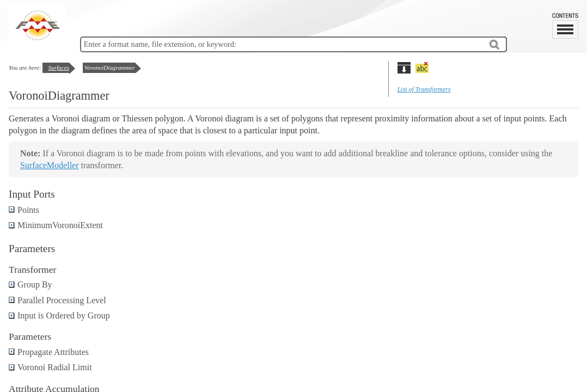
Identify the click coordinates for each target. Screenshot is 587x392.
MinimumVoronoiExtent (56, 225)
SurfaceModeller (50, 165)
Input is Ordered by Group (59, 316)
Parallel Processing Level (57, 300)
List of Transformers (424, 89)
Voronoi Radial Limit (50, 367)
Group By (30, 284)
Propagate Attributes (49, 352)
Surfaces (59, 68)
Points (24, 210)
